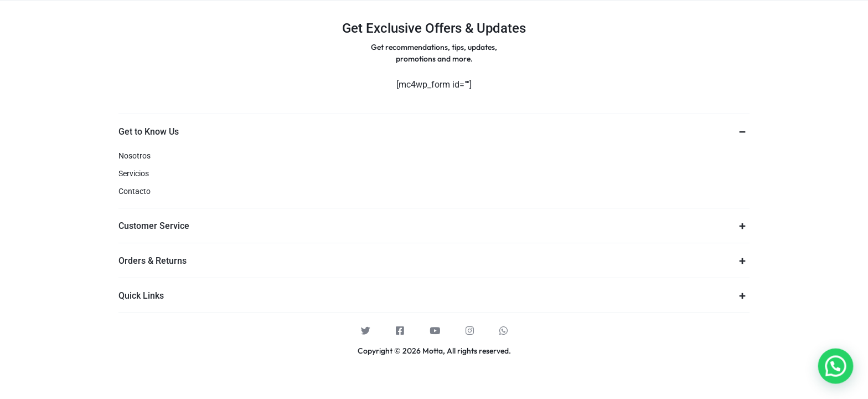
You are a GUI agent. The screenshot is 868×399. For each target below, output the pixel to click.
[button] (839, 375)
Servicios (134, 173)
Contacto (135, 191)
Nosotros (135, 156)
